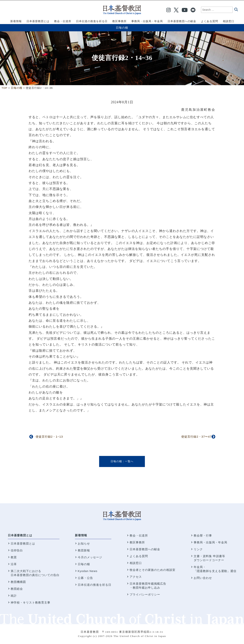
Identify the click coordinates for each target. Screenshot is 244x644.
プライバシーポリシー (145, 594)
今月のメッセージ (90, 557)
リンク (198, 549)
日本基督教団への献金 (145, 549)
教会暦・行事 (203, 535)
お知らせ (84, 543)
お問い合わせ (203, 578)
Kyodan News (88, 571)
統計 (14, 596)
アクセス (136, 577)
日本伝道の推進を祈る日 (95, 585)
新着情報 (81, 535)
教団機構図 (18, 582)
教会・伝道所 (139, 535)
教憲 (14, 557)
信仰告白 (17, 550)
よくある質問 (139, 556)
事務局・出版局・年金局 (210, 542)
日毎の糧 (122, 28)
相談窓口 (136, 563)
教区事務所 (137, 542)
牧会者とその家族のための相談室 (152, 570)
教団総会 (17, 589)
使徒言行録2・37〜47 (196, 437)
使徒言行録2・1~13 (49, 437)
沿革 (14, 564)
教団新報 (84, 550)
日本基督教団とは (20, 535)
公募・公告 (85, 578)
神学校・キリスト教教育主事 (30, 602)
